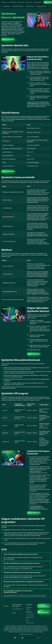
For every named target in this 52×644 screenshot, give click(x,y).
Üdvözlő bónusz (30, 6)
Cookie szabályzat (30, 615)
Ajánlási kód (7, 6)
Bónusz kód (28, 2)
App (8, 2)
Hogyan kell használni (18, 6)
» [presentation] (51, 6)
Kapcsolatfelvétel (30, 623)
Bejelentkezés (21, 2)
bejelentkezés (35, 103)
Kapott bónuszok (8, 39)
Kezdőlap (4, 2)
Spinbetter (4, 29)
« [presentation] (1, 6)
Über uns (28, 621)
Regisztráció (13, 2)
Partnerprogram (37, 2)
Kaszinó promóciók (41, 6)
